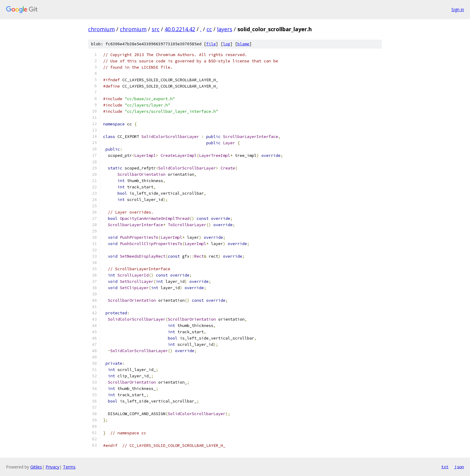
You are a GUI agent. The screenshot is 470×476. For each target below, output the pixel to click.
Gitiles (36, 467)
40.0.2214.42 (180, 29)
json (459, 467)
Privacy (52, 467)
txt (445, 467)
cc (209, 29)
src (156, 29)
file (211, 44)
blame (243, 44)
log (227, 44)
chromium (101, 29)
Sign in (458, 9)
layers (225, 29)
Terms (69, 467)
